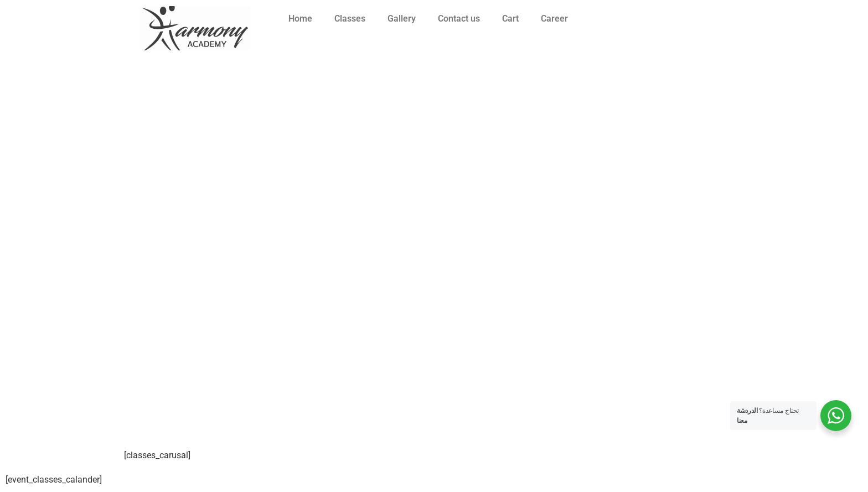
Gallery (402, 19)
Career (554, 19)
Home (300, 19)
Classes (350, 19)
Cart (510, 19)
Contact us (459, 19)
